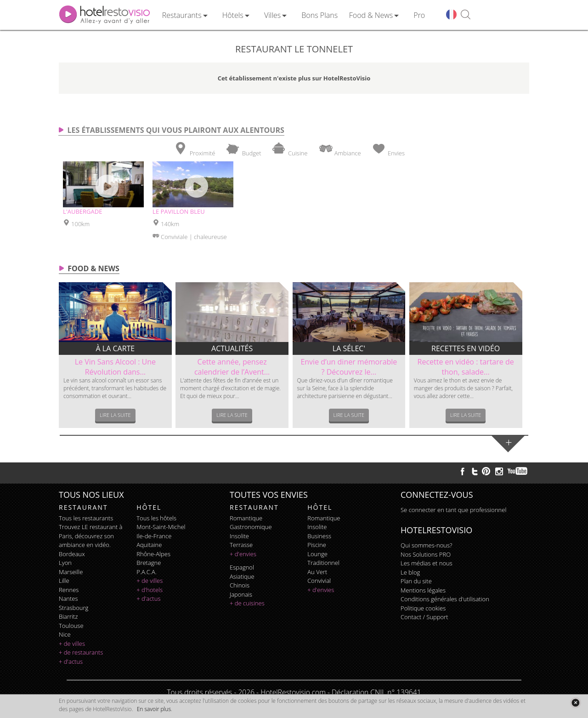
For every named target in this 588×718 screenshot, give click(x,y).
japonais (241, 594)
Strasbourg (73, 608)
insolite (239, 536)
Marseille (71, 572)
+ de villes (72, 644)
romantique (246, 518)
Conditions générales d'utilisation (445, 599)
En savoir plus (154, 709)
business (319, 536)
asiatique (242, 576)
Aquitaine (149, 545)
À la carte (116, 348)
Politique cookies (423, 608)
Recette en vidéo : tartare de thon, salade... (466, 367)
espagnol (242, 567)
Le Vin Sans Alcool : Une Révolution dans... (115, 367)
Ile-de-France (154, 536)
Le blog (410, 572)
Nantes (68, 598)
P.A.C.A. (147, 572)
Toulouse (71, 626)
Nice (65, 634)
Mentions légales (423, 590)
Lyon (65, 563)
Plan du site (416, 581)
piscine (317, 545)
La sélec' (349, 348)
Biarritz (68, 616)
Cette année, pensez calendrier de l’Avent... (232, 367)
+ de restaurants (81, 652)
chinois (240, 585)
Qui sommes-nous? (426, 545)
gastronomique (251, 527)
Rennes (69, 590)
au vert (317, 572)
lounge (317, 554)
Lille (64, 581)
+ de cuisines (247, 603)
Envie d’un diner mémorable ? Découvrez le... (349, 367)
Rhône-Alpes (153, 554)
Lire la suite (115, 415)
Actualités (232, 348)
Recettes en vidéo (466, 348)
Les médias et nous (427, 563)
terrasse (241, 545)
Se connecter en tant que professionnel (453, 510)
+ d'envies (243, 554)
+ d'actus (71, 661)
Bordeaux (72, 554)
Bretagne (149, 563)
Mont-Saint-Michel (161, 527)
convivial (319, 581)
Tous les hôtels (156, 518)
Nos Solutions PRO (426, 554)
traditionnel (323, 563)
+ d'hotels (150, 590)
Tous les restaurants (86, 518)
